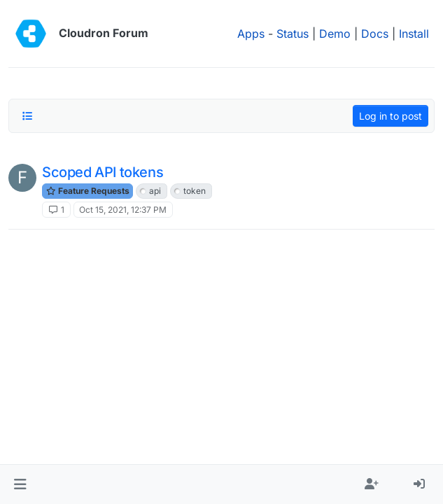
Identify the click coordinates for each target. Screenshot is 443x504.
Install (414, 34)
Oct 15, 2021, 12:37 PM (123, 210)
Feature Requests (87, 191)
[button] (20, 484)
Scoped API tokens (103, 172)
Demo (335, 34)
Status (293, 34)
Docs (375, 34)
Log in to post (391, 116)
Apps (251, 34)
